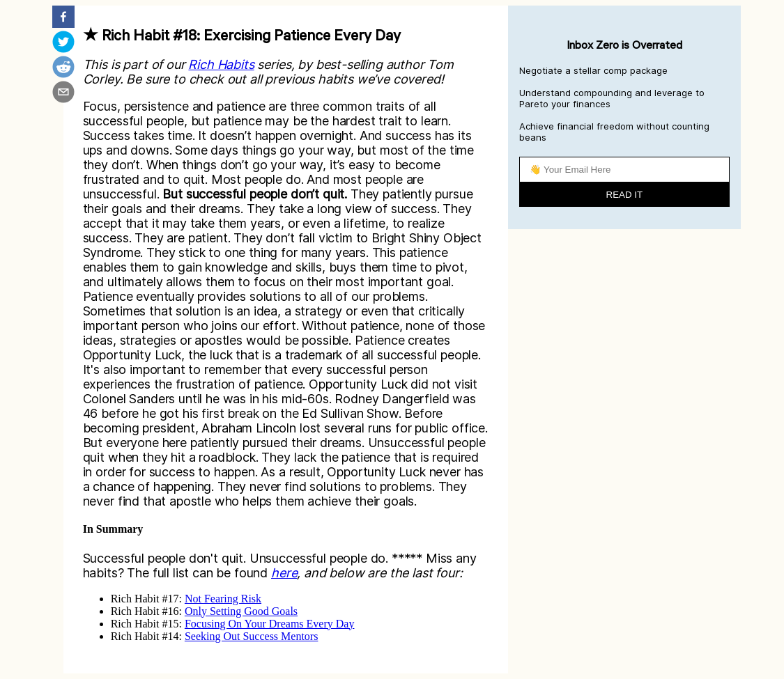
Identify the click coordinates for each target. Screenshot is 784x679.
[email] (63, 93)
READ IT (625, 195)
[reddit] (63, 68)
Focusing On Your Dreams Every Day (270, 624)
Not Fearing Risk (223, 599)
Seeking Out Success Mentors (252, 636)
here (284, 573)
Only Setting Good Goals (241, 611)
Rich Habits (221, 64)
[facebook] (63, 18)
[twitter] (63, 43)
